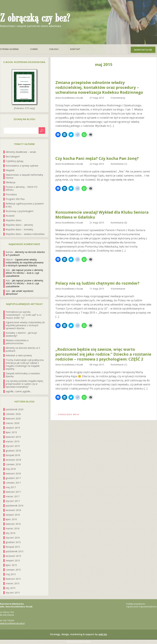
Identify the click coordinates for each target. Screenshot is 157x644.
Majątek (10, 170)
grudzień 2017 (13, 478)
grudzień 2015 (13, 542)
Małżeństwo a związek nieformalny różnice (24, 176)
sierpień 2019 (13, 428)
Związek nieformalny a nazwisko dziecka (23, 375)
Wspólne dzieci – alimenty (19, 225)
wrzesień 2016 (13, 510)
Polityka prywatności (136, 604)
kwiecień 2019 (13, 437)
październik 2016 (15, 506)
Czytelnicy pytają (15, 161)
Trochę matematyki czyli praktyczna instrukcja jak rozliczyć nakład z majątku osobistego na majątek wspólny (25, 364)
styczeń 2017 (13, 501)
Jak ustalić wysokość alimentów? (20, 292)
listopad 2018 (13, 455)
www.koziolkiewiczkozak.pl (12, 623)
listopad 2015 (13, 547)
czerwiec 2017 (13, 483)
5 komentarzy (118, 98)
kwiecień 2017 (13, 492)
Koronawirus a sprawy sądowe (22, 166)
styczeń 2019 (13, 446)
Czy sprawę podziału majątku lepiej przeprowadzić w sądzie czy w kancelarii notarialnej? (24, 384)
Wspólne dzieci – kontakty (19, 229)
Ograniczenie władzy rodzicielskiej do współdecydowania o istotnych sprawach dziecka (25, 262)
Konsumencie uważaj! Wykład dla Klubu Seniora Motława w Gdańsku (102, 215)
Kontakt (75, 49)
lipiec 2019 (11, 432)
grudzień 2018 (13, 451)
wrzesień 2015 (13, 556)
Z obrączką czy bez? (35, 18)
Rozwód (10, 216)
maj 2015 (11, 574)
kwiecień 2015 (13, 579)
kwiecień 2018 (13, 473)
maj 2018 (11, 469)
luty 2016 (11, 533)
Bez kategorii (13, 156)
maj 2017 (11, 487)
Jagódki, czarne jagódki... (19, 391)
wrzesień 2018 (13, 460)
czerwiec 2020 (13, 414)
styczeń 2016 (13, 538)
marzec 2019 (13, 441)
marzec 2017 (13, 496)
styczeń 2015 (13, 593)
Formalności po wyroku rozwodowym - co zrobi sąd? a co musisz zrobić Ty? (24, 315)
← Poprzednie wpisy (67, 415)
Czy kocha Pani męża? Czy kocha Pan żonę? (97, 158)
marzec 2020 (13, 423)
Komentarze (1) (119, 164)
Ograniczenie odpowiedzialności (141, 607)
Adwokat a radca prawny (19, 355)
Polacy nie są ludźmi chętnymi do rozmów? (97, 283)
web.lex (103, 634)
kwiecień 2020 (13, 419)
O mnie (34, 49)
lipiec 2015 (11, 565)
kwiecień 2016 (13, 524)
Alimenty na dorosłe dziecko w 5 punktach (25, 253)
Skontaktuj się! (143, 50)
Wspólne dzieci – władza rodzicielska (25, 234)
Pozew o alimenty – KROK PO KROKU (22, 188)
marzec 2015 (13, 583)
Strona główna (9, 49)
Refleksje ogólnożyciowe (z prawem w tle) (25, 205)
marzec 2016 (13, 528)
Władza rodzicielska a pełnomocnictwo (17, 342)
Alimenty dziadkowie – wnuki (21, 152)
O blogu (54, 49)
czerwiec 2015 (13, 570)
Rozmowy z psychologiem (20, 211)
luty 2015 (11, 588)
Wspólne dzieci (14, 220)
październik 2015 (15, 551)
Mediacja (11, 182)
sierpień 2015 (13, 560)
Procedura (11, 194)
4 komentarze (118, 289)
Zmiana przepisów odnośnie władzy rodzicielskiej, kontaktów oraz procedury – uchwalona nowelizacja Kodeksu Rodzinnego (99, 87)
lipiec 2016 (11, 519)
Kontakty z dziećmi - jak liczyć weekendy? (21, 334)
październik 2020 (15, 409)
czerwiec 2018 (13, 464)
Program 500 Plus (15, 199)
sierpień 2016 (13, 515)
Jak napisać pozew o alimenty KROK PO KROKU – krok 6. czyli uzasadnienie (24, 273)
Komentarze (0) (119, 223)
